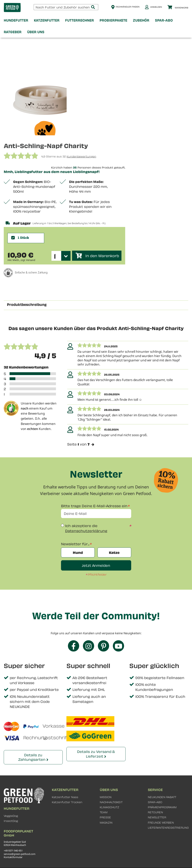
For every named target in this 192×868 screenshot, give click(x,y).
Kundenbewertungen (81, 156)
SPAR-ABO (155, 802)
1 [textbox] (55, 256)
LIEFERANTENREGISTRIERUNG (168, 828)
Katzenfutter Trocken (67, 802)
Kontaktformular (13, 857)
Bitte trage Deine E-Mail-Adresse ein (94, 506)
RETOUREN (155, 812)
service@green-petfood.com (20, 854)
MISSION (106, 797)
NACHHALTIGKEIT (111, 802)
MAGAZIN (106, 823)
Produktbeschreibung (27, 304)
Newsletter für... (75, 544)
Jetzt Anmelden (96, 565)
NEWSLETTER (157, 817)
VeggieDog (11, 816)
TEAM (104, 812)
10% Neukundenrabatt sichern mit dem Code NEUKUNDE (30, 701)
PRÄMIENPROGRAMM (162, 807)
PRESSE (105, 817)
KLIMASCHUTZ (109, 807)
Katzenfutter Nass (65, 797)
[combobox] (66, 7)
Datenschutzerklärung (86, 531)
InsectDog (11, 821)
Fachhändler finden (128, 7)
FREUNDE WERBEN (161, 823)
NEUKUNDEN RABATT (162, 797)
